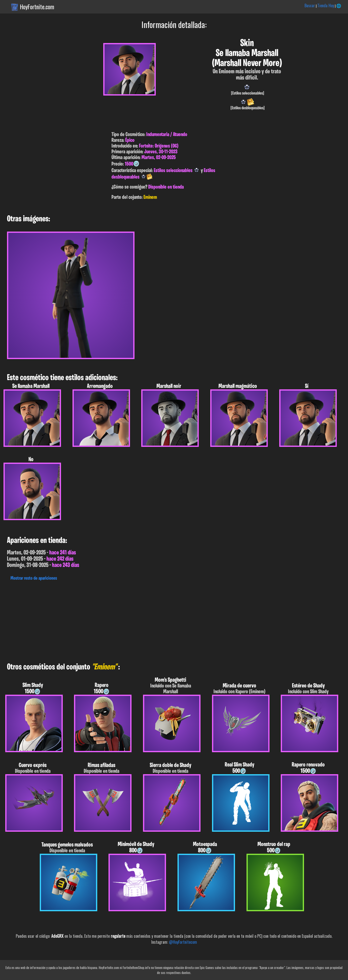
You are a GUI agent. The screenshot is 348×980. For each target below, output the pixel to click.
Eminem (150, 197)
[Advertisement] (150, 620)
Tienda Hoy (326, 6)
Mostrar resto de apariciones (34, 578)
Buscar (310, 6)
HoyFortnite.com (37, 7)
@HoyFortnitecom (183, 942)
